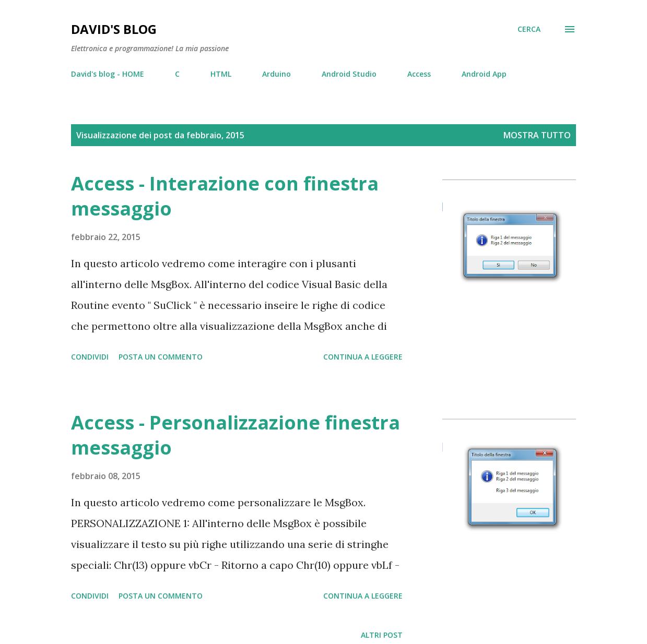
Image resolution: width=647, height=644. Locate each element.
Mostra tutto (537, 135)
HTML (221, 74)
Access (419, 74)
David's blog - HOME (108, 74)
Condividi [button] (90, 357)
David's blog (114, 29)
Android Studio (349, 74)
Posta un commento (161, 357)
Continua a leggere (363, 357)
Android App (484, 74)
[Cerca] (529, 29)
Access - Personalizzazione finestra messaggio (236, 435)
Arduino (277, 74)
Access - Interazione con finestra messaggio (225, 196)
